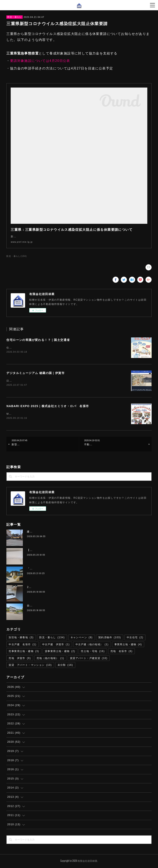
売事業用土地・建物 (24, 652)
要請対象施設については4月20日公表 (40, 61)
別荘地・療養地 (21, 638)
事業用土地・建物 (128, 645)
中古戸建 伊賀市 (56, 645)
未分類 (65, 666)
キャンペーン (82, 638)
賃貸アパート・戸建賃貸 (89, 659)
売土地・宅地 (93, 652)
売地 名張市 (121, 652)
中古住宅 (135, 638)
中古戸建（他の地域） (92, 645)
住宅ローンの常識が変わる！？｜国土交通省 (38, 340)
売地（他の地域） (50, 659)
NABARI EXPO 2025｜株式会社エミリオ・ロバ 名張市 (48, 407)
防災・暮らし (14, 17)
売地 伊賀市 (20, 659)
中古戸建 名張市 (22, 645)
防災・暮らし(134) (17, 256)
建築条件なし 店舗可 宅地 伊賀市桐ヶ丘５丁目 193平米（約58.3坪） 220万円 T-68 (81, 532)
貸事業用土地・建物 (60, 652)
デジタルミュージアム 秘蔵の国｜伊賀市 (35, 373)
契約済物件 (110, 638)
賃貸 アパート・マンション (30, 666)
